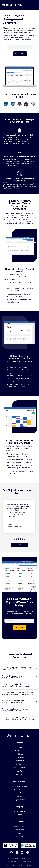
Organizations (19, 800)
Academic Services (19, 786)
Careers (20, 815)
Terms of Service (26, 862)
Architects (19, 754)
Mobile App (19, 775)
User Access (19, 830)
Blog (20, 833)
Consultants (20, 757)
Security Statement (13, 858)
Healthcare (20, 764)
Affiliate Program (19, 790)
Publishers (20, 796)
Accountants (19, 751)
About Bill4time (19, 811)
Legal (20, 747)
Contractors (19, 761)
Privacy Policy (26, 858)
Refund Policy (13, 862)
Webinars (19, 837)
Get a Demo (19, 545)
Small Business (19, 768)
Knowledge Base (20, 826)
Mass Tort (19, 771)
